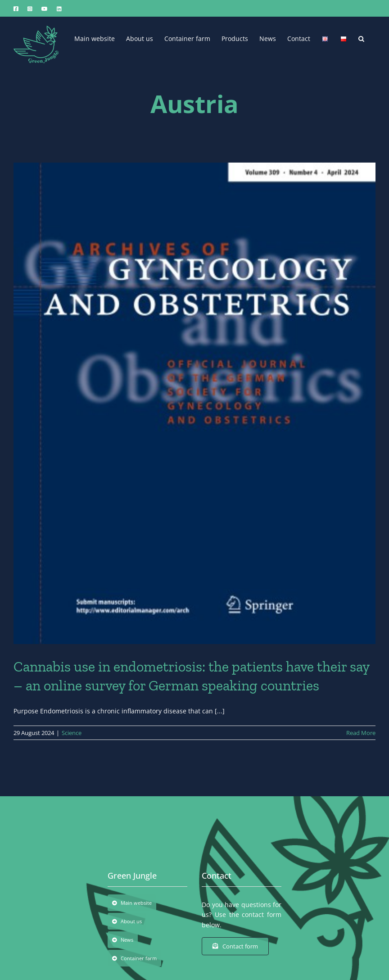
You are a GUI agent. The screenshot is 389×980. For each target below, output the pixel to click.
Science (72, 733)
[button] (361, 38)
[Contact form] (235, 946)
